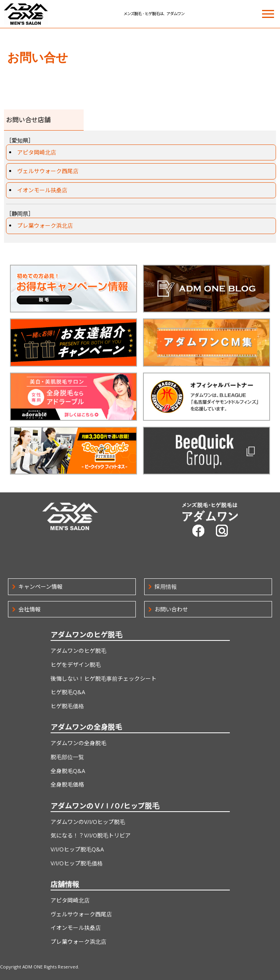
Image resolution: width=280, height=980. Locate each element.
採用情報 (166, 587)
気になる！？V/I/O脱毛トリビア (91, 835)
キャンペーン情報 (40, 587)
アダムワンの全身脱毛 (78, 743)
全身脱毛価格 (67, 784)
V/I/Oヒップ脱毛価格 (77, 863)
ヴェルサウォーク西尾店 (48, 171)
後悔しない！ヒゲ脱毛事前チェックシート (104, 678)
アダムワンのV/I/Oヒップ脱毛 (88, 822)
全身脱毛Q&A (68, 771)
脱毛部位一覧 (67, 757)
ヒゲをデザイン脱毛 (76, 665)
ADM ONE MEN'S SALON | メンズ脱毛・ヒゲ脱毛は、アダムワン (26, 14)
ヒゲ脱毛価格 (67, 706)
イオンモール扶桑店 (42, 190)
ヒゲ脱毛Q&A (68, 692)
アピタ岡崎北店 (37, 152)
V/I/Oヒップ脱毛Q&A (77, 849)
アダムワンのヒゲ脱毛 (78, 651)
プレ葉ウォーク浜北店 (45, 225)
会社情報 (29, 609)
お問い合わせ (171, 609)
